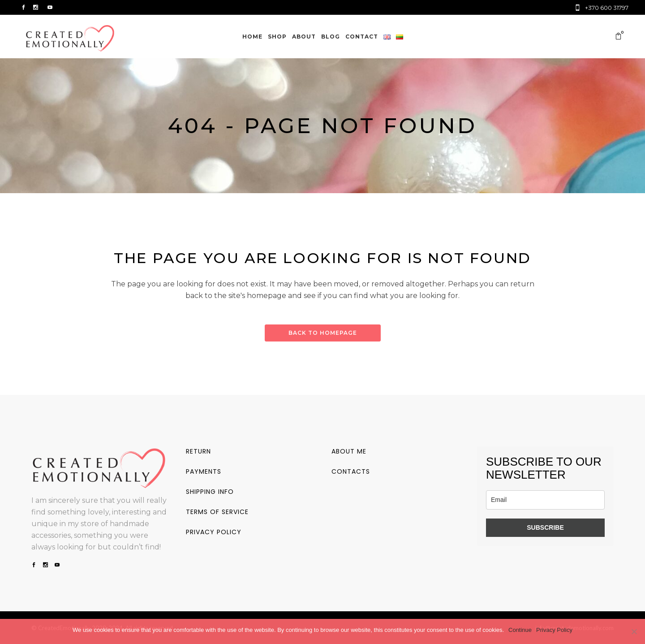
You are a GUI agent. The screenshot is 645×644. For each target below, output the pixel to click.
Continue (520, 630)
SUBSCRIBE (545, 527)
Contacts (351, 471)
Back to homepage (323, 333)
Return (198, 451)
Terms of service (217, 512)
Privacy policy (214, 532)
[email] (545, 500)
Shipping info (210, 492)
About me (349, 451)
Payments (204, 471)
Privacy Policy (554, 630)
